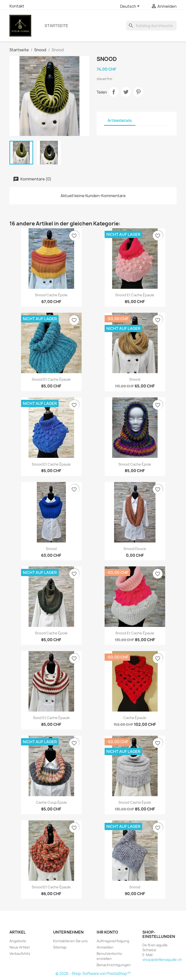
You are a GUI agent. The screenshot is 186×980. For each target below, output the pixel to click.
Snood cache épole (51, 295)
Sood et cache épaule (51, 718)
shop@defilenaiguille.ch (162, 960)
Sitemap (60, 947)
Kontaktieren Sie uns (70, 941)
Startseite (56, 26)
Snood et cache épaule (135, 295)
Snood (135, 379)
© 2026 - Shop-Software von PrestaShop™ (93, 974)
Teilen (114, 92)
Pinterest (138, 92)
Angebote (18, 941)
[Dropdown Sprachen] (131, 7)
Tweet (126, 92)
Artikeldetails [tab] (120, 121)
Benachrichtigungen (114, 965)
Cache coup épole (51, 802)
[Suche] (151, 26)
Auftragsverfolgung (113, 941)
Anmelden (105, 947)
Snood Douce (135, 549)
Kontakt (17, 6)
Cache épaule (135, 718)
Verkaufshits (20, 954)
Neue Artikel (19, 947)
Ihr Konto (107, 932)
